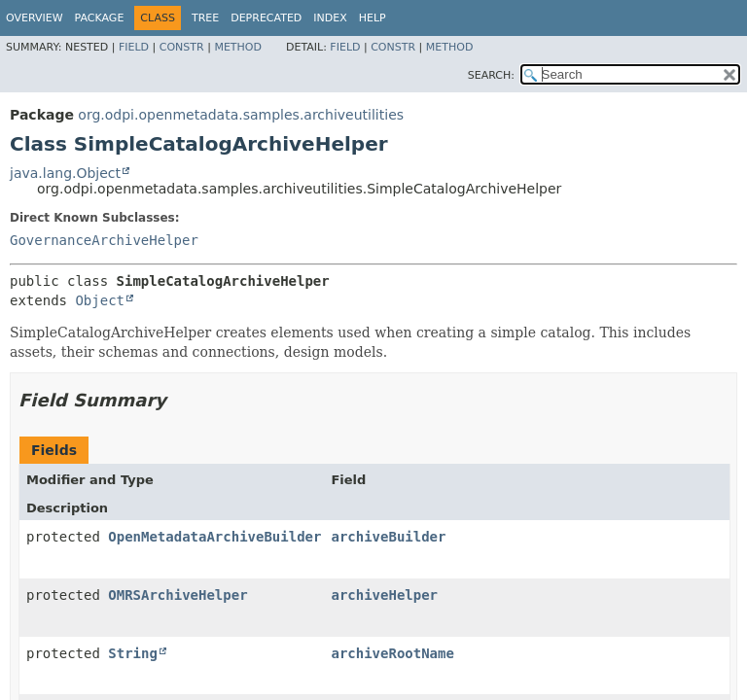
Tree (205, 18)
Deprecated (266, 18)
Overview (35, 18)
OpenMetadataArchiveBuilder (214, 537)
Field (134, 47)
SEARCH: (491, 75)
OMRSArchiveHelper (178, 595)
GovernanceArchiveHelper (104, 240)
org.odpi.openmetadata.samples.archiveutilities (241, 115)
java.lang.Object (65, 173)
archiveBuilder (388, 537)
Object (100, 300)
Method (238, 47)
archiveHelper (384, 595)
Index (330, 18)
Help (373, 18)
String (133, 653)
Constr (182, 47)
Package (100, 18)
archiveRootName (392, 653)
